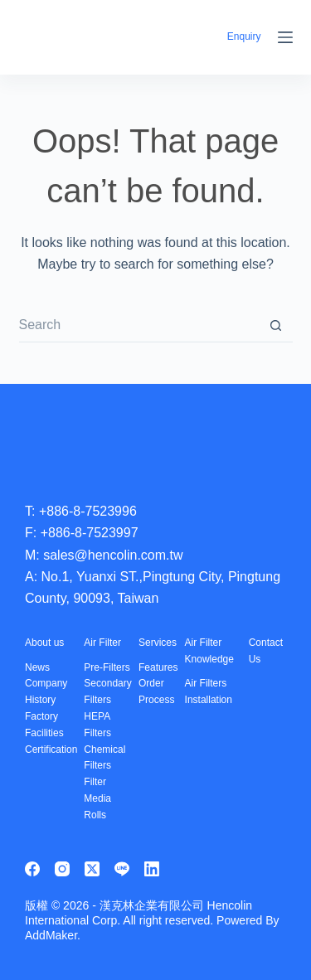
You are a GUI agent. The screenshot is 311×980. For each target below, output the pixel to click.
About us (44, 643)
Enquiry (244, 36)
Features (158, 667)
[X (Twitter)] (92, 869)
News (37, 667)
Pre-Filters (107, 667)
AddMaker (51, 935)
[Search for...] (139, 326)
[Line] (122, 869)
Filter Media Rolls (97, 798)
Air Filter (102, 643)
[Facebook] (32, 869)
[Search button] (276, 326)
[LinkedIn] (152, 869)
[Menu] (285, 37)
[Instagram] (62, 869)
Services (158, 643)
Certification (51, 750)
